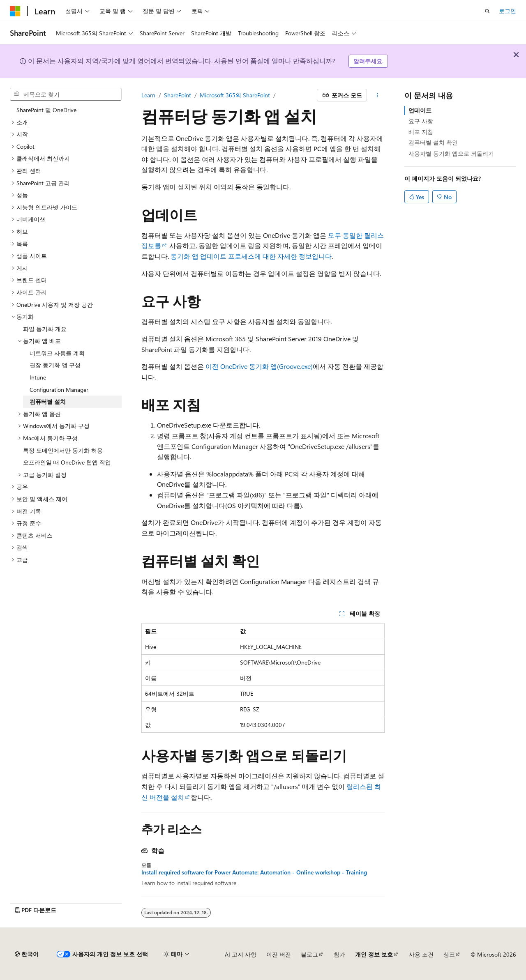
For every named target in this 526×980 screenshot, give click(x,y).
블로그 (309, 954)
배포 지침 (421, 132)
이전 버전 (279, 954)
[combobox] (66, 94)
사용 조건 (421, 954)
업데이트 (420, 110)
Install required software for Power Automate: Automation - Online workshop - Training (254, 872)
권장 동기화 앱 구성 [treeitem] (55, 365)
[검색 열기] (487, 11)
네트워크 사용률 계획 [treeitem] (57, 353)
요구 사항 (421, 121)
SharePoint (178, 95)
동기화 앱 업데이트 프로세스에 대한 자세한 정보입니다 (251, 256)
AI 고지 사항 (241, 954)
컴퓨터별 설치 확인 (433, 142)
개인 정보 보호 (374, 954)
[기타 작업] (377, 95)
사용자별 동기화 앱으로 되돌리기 (451, 153)
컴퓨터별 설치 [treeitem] (48, 401)
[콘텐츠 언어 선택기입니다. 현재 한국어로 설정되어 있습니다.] (27, 954)
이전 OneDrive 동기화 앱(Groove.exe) (259, 366)
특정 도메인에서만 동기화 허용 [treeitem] (63, 450)
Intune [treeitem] (38, 377)
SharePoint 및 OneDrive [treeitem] (46, 110)
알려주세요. (368, 61)
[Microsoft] (15, 11)
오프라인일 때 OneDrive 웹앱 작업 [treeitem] (67, 462)
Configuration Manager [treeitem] (59, 390)
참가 (339, 954)
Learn (148, 95)
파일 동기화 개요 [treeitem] (45, 329)
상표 (449, 954)
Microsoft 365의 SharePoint (235, 95)
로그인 (508, 11)
